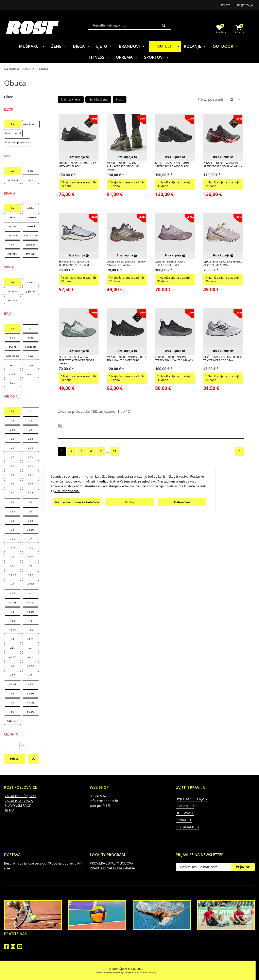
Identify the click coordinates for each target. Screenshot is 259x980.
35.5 (31, 521)
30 (13, 484)
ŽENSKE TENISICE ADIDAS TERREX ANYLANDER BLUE (74, 263)
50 (13, 712)
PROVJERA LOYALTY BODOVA (111, 863)
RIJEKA (10, 811)
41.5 (31, 603)
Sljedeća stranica (240, 451)
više (7, 868)
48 (13, 694)
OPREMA (127, 57)
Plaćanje (183, 806)
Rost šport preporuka (17, 142)
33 (31, 502)
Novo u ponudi (13, 133)
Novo (120, 99)
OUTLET (169, 46)
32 (13, 502)
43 (31, 621)
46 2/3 (31, 666)
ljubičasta (31, 347)
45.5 (31, 657)
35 (13, 521)
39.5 (31, 575)
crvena (13, 347)
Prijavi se (243, 867)
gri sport (13, 226)
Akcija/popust (31, 124)
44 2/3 (31, 639)
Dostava (183, 813)
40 (13, 584)
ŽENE (59, 46)
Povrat (182, 820)
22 (13, 421)
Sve (13, 124)
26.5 (31, 448)
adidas (31, 208)
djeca (31, 171)
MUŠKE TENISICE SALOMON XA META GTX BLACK (77, 165)
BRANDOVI (132, 46)
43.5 (31, 630)
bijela (13, 338)
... (108, 451)
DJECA (81, 46)
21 (31, 411)
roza (13, 365)
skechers (13, 254)
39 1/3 (13, 575)
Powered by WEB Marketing (110, 972)
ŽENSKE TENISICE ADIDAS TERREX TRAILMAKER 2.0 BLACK (174, 359)
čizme (31, 282)
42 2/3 (31, 612)
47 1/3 (13, 684)
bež (31, 329)
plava (31, 356)
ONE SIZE (13, 721)
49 (13, 703)
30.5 (31, 484)
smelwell (31, 254)
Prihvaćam (182, 502)
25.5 (31, 439)
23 (31, 421)
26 (13, 448)
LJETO (104, 46)
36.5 (13, 539)
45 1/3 (13, 657)
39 (31, 566)
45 (31, 648)
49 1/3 (31, 703)
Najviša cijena (98, 99)
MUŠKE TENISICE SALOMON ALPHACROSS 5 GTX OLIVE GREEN (124, 166)
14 (115, 451)
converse (31, 217)
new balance (31, 235)
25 (13, 439)
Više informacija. (67, 491)
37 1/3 (13, 548)
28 (13, 466)
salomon (31, 245)
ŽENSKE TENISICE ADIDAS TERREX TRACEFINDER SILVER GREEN (76, 360)
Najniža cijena (71, 99)
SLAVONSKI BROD (18, 806)
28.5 (31, 466)
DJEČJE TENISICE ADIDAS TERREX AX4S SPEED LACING (126, 263)
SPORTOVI (156, 57)
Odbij (129, 502)
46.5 (13, 675)
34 (31, 512)
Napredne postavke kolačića (77, 502)
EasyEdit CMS (131, 972)
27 (13, 457)
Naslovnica (11, 69)
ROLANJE (195, 46)
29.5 (31, 475)
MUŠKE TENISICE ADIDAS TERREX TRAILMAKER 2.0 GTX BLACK (127, 359)
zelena (31, 374)
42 (13, 612)
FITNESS (99, 57)
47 (31, 675)
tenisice (13, 300)
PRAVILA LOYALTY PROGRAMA (112, 868)
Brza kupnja (79, 157)
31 (13, 493)
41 (31, 593)
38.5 (13, 566)
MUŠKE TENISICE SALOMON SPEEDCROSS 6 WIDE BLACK (172, 165)
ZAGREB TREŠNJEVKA (21, 796)
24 (31, 430)
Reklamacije (186, 827)
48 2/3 (31, 694)
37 (31, 539)
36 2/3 (31, 530)
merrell (31, 226)
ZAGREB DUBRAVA (19, 801)
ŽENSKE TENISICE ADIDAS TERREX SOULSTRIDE (170, 263)
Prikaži (15, 759)
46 (13, 666)
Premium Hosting (148, 972)
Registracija (245, 5)
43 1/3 (13, 630)
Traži (163, 25)
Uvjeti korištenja (190, 799)
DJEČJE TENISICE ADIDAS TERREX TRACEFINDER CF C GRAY (223, 359)
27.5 (31, 457)
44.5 (13, 648)
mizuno (13, 235)
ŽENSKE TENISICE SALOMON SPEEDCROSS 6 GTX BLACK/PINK (223, 165)
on (13, 245)
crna (31, 338)
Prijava (226, 5)
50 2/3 (31, 712)
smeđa (13, 374)
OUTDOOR (226, 46)
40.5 (13, 593)
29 (13, 475)
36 (13, 530)
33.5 (13, 512)
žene (31, 180)
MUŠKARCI (32, 46)
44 (13, 639)
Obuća (44, 69)
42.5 (13, 621)
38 (13, 557)
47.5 (31, 684)
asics (13, 217)
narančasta (13, 356)
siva (31, 365)
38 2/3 (31, 557)
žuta (13, 383)
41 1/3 (13, 603)
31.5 (31, 493)
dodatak (13, 291)
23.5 (13, 430)
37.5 (31, 548)
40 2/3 (31, 584)
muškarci (13, 180)
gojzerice (31, 291)
